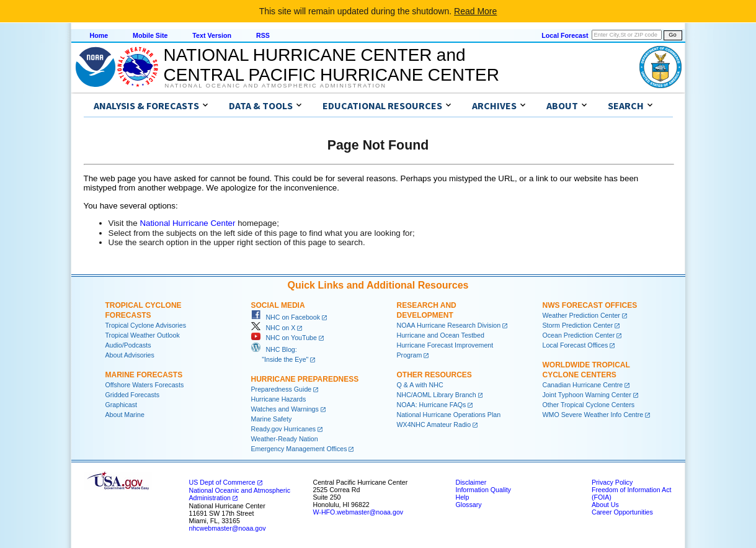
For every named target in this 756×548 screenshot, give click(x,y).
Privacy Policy (612, 482)
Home (99, 35)
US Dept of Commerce (222, 482)
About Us (605, 505)
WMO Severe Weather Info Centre (593, 415)
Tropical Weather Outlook (143, 335)
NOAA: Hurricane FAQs (432, 405)
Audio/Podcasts (128, 345)
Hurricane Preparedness (305, 379)
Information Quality (483, 490)
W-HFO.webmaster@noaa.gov (358, 512)
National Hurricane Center (187, 223)
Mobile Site (150, 35)
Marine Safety (272, 419)
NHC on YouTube (284, 338)
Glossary (469, 505)
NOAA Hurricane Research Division (449, 325)
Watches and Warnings (285, 409)
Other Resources (434, 375)
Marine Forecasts (144, 375)
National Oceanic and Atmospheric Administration (276, 86)
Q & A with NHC (420, 385)
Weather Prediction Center (581, 315)
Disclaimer (471, 482)
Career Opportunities (622, 512)
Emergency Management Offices (299, 449)
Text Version (212, 35)
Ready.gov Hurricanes (284, 429)
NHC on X (273, 328)
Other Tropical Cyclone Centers (589, 405)
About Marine (125, 415)
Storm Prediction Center (578, 325)
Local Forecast (565, 35)
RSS (263, 35)
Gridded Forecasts (133, 395)
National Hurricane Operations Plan (449, 415)
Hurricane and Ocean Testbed (441, 335)
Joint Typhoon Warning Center (587, 395)
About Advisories (130, 355)
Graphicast (122, 405)
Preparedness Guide (282, 389)
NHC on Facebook (286, 317)
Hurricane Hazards (279, 399)
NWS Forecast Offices (590, 305)
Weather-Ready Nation (285, 439)
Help (463, 497)
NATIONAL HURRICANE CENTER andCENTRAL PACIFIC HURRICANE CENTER (331, 65)
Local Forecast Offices (576, 345)
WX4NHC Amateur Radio (434, 424)
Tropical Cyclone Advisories (146, 325)
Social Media (278, 305)
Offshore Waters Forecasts (145, 385)
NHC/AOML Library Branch (437, 395)
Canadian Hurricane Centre (583, 385)
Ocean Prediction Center (579, 335)
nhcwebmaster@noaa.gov (228, 528)
